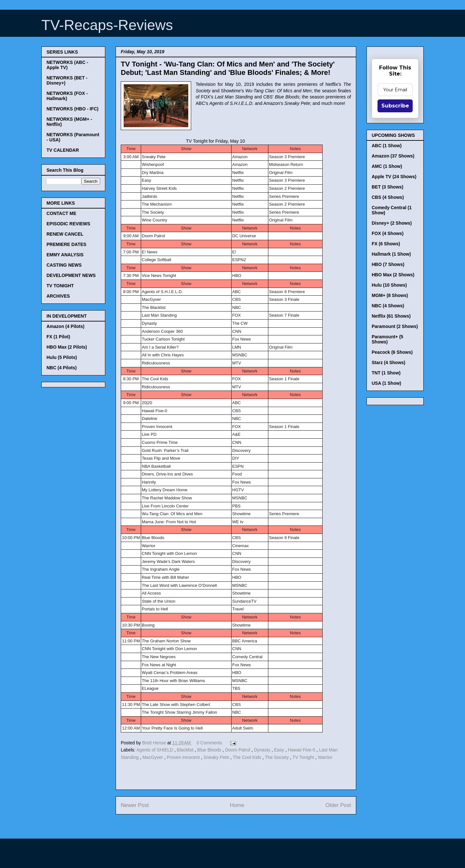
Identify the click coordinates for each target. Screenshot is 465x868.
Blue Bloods (210, 750)
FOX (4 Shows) (388, 233)
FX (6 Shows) (386, 244)
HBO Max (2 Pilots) (67, 347)
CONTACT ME (61, 213)
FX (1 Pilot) (58, 337)
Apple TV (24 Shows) (394, 177)
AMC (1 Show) (387, 166)
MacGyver (153, 757)
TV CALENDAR (63, 150)
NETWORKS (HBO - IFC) (72, 109)
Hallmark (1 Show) (391, 254)
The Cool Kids (248, 757)
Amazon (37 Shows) (393, 156)
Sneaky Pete (217, 757)
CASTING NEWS (64, 265)
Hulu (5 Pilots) (62, 357)
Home (237, 805)
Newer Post (135, 805)
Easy (280, 750)
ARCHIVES (58, 296)
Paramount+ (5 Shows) (387, 339)
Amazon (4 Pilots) (65, 326)
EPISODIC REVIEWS (68, 224)
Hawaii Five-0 (302, 750)
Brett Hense (155, 743)
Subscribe (395, 106)
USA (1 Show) (386, 383)
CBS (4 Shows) (388, 197)
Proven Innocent (184, 757)
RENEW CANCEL (65, 234)
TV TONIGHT (60, 286)
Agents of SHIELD (155, 750)
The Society (277, 757)
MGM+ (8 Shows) (390, 295)
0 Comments (209, 743)
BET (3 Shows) (387, 187)
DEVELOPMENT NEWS (71, 275)
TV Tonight (304, 757)
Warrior (325, 757)
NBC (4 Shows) (388, 306)
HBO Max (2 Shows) (393, 275)
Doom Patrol (238, 750)
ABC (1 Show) (387, 146)
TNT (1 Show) (386, 373)
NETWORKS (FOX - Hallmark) (67, 96)
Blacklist (186, 750)
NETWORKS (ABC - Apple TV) (67, 65)
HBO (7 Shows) (388, 264)
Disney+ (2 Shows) (392, 223)
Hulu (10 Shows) (389, 285)
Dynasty (263, 750)
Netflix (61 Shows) (391, 316)
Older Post (338, 805)
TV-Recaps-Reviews (107, 25)
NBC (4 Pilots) (62, 368)
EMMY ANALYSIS (65, 255)
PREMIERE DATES (66, 244)
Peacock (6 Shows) (392, 352)
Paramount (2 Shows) (395, 326)
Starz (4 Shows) (388, 363)
